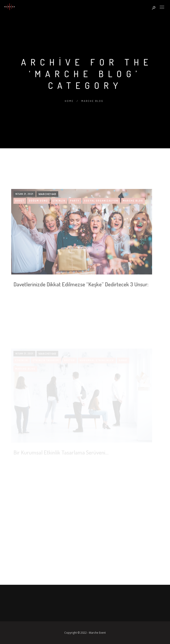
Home (69, 101)
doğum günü (38, 236)
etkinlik (59, 236)
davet (20, 236)
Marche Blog (92, 101)
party (75, 236)
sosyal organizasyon (101, 236)
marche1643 (47, 229)
